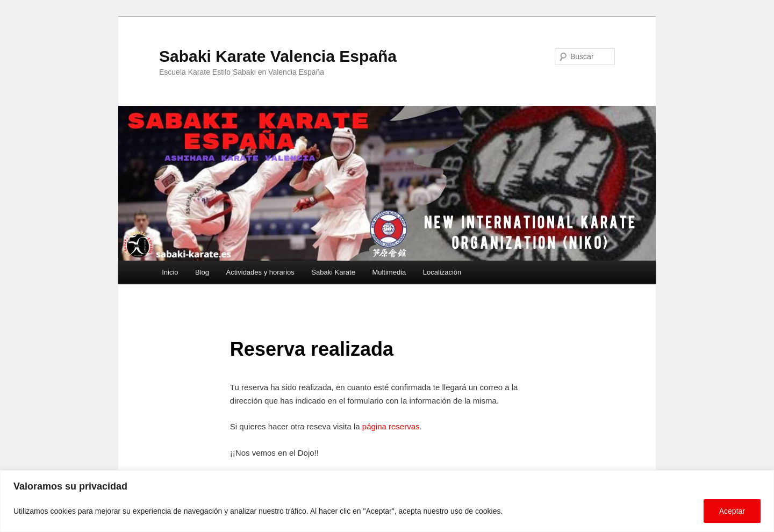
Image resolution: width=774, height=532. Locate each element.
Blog (202, 272)
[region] (387, 501)
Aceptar (732, 511)
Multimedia (389, 272)
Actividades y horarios (260, 272)
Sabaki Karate (333, 272)
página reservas (391, 426)
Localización (442, 272)
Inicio (170, 272)
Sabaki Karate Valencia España (278, 56)
